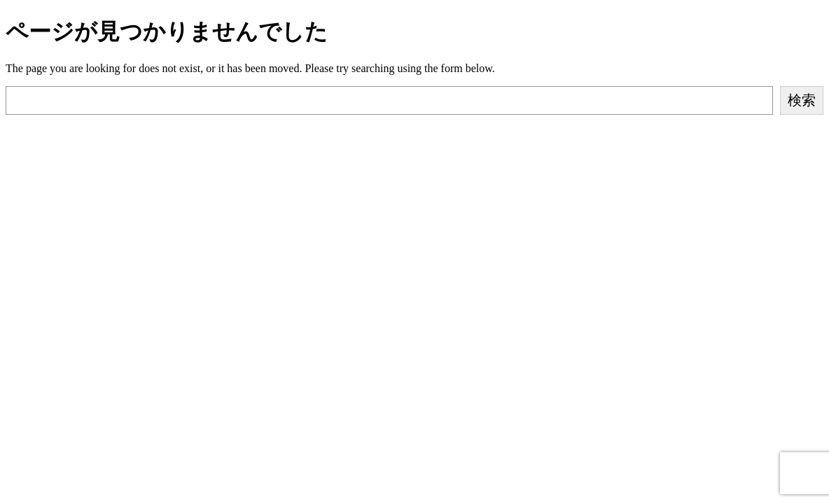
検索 (802, 100)
